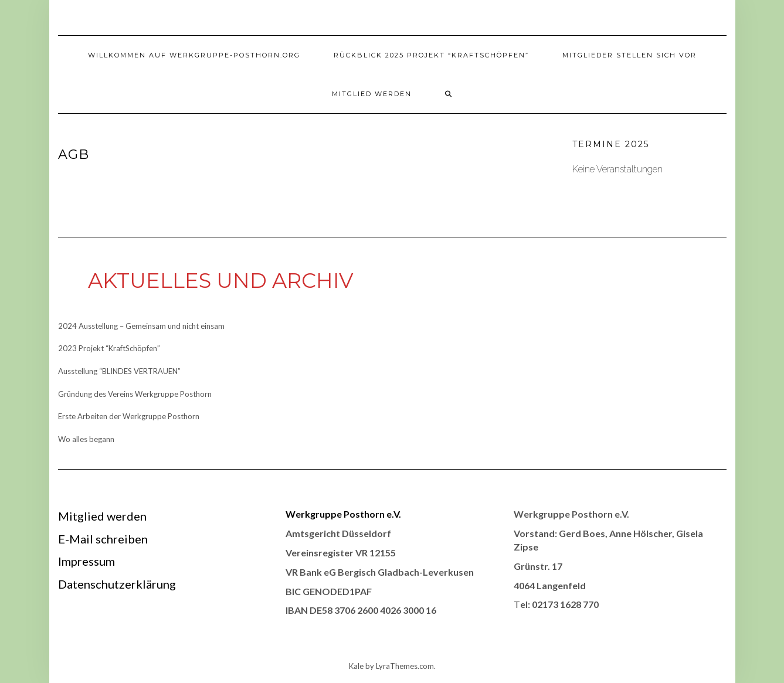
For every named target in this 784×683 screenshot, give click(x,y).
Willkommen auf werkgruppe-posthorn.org (194, 55)
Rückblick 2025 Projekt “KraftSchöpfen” (431, 55)
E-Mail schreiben (103, 539)
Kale (356, 666)
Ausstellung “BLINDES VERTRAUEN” (119, 371)
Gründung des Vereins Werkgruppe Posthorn (135, 394)
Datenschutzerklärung (117, 584)
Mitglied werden (372, 94)
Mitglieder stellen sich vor (629, 55)
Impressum (86, 561)
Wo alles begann (86, 439)
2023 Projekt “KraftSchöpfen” (109, 348)
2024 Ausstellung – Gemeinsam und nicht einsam (141, 326)
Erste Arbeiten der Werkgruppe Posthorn (129, 416)
